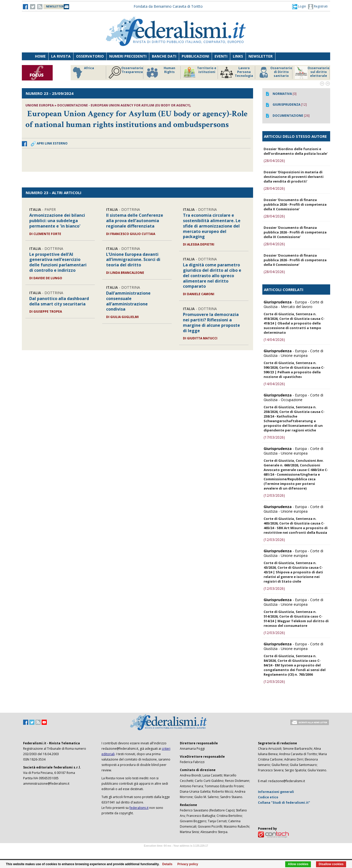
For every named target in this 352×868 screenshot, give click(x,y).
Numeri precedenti (128, 56)
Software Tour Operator (176, 852)
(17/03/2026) (274, 437)
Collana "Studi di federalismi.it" (284, 803)
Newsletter (261, 56)
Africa (194, 73)
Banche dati (164, 56)
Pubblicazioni (195, 56)
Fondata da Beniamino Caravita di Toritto (168, 6)
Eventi (221, 56)
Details (167, 864)
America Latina (86, 73)
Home (40, 56)
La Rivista (61, 56)
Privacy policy (188, 864)
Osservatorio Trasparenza (238, 73)
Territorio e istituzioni (311, 73)
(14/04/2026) (274, 340)
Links (238, 56)
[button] (299, 6)
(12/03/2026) (274, 495)
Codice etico (268, 797)
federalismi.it (139, 808)
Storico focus (126, 73)
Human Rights (272, 73)
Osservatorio (90, 56)
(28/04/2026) (274, 161)
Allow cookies (298, 864)
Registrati (318, 7)
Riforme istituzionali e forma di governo (163, 74)
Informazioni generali (276, 792)
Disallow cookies (331, 864)
